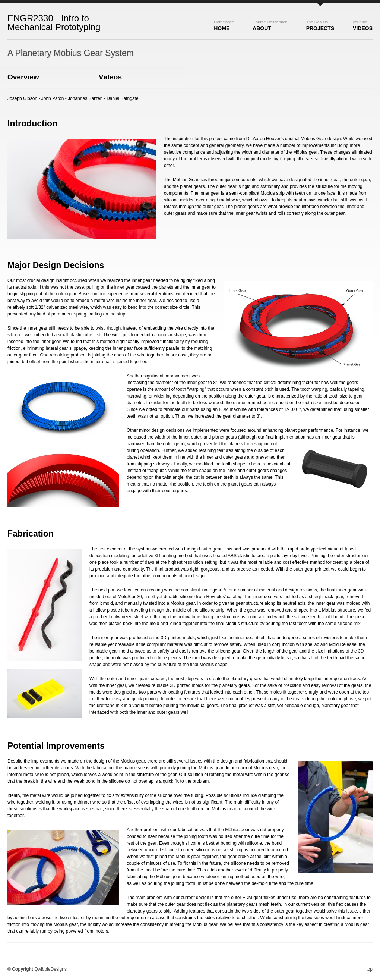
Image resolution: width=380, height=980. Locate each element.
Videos (363, 26)
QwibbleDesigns (50, 969)
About (270, 26)
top (369, 969)
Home (224, 26)
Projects (320, 26)
